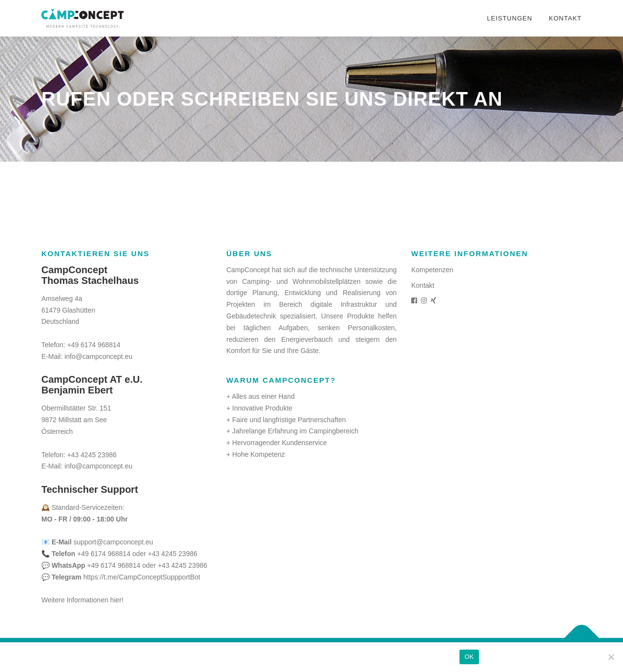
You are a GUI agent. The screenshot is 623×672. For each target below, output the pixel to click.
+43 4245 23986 (92, 455)
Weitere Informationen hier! (82, 600)
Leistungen (509, 18)
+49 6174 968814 (94, 345)
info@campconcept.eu (98, 356)
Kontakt (565, 18)
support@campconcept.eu (113, 542)
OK (469, 657)
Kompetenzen (432, 270)
